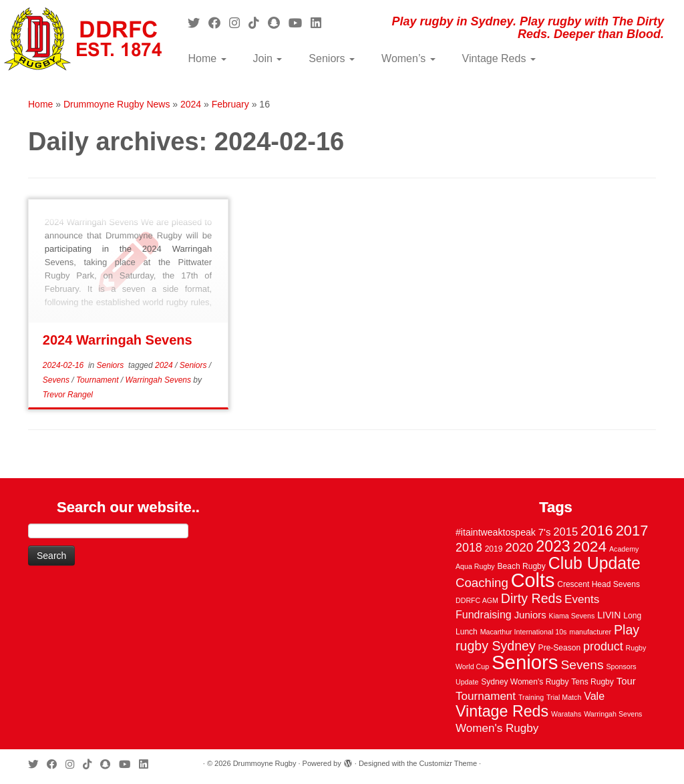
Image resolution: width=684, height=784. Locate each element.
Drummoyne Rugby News (117, 104)
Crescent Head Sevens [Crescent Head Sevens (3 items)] (598, 584)
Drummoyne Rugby (265, 763)
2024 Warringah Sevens (118, 340)
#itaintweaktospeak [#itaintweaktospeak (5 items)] (496, 532)
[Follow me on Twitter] (198, 23)
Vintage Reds (499, 58)
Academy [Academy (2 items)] (624, 549)
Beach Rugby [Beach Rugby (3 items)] (522, 566)
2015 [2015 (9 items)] (565, 532)
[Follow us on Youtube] (300, 23)
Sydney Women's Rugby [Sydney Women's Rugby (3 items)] (525, 682)
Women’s (408, 58)
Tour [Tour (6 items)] (626, 681)
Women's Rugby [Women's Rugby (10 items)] (497, 728)
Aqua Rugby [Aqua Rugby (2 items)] (475, 566)
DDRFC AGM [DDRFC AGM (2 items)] (477, 600)
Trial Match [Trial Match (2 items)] (564, 697)
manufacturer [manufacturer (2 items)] (590, 632)
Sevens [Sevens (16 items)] (582, 665)
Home (207, 58)
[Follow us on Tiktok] (258, 23)
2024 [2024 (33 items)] (590, 546)
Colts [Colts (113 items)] (533, 580)
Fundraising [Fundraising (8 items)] (484, 614)
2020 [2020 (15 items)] (519, 547)
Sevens (57, 380)
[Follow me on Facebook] (219, 23)
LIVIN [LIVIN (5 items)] (609, 615)
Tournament (99, 380)
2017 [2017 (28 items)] (632, 531)
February (230, 104)
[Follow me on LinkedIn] (320, 23)
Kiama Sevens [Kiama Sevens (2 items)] (572, 616)
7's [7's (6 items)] (545, 532)
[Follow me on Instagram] (239, 23)
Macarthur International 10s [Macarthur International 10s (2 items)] (524, 632)
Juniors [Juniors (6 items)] (530, 615)
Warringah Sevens (160, 380)
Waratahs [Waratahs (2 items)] (566, 714)
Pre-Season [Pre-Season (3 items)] (560, 648)
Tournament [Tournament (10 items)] (486, 696)
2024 (191, 104)
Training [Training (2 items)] (531, 697)
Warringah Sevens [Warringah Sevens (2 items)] (613, 714)
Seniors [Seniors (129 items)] (525, 662)
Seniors (332, 58)
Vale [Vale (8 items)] (594, 696)
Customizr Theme (448, 763)
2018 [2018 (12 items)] (469, 548)
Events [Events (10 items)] (582, 599)
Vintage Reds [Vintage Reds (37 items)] (502, 711)
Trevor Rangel (68, 395)
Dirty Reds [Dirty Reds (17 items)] (531, 598)
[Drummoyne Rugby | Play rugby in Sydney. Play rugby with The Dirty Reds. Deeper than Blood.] (80, 40)
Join (268, 58)
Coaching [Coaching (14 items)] (482, 583)
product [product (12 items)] (603, 646)
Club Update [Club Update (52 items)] (594, 563)
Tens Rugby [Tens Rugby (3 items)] (592, 682)
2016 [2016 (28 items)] (597, 531)
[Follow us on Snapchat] (278, 23)
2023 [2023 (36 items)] (553, 546)
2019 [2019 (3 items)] (494, 549)
